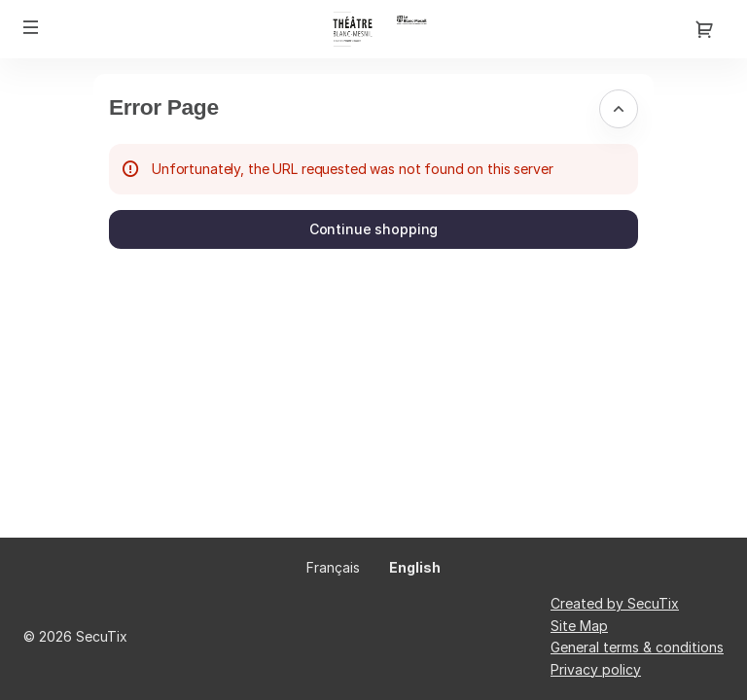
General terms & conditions (637, 647)
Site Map (579, 626)
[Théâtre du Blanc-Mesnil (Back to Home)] (373, 29)
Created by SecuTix (615, 603)
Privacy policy (596, 669)
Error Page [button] (164, 107)
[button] (31, 27)
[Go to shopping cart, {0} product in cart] (704, 29)
